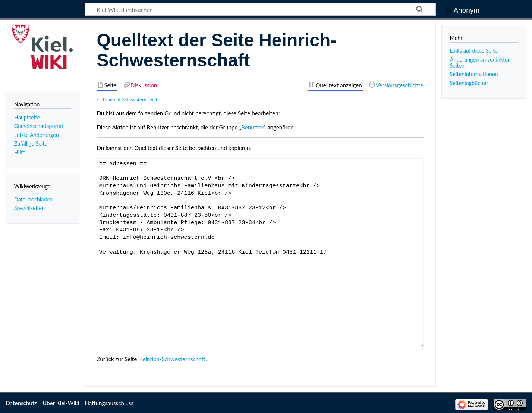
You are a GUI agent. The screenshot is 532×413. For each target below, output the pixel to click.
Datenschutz (21, 403)
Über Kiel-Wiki (61, 403)
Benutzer (252, 127)
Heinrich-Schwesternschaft (131, 100)
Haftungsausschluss (109, 403)
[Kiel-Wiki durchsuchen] (260, 9)
